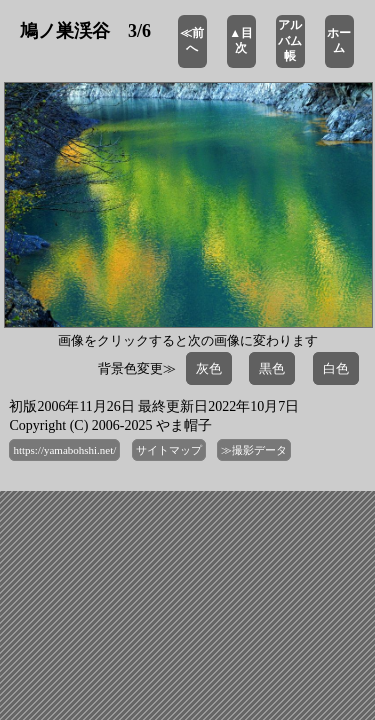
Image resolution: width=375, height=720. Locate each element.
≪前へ (192, 41)
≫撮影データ (254, 450)
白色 (336, 368)
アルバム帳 (290, 40)
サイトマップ (169, 450)
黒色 (272, 368)
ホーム (339, 41)
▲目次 (241, 41)
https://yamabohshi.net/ (64, 450)
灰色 (209, 368)
